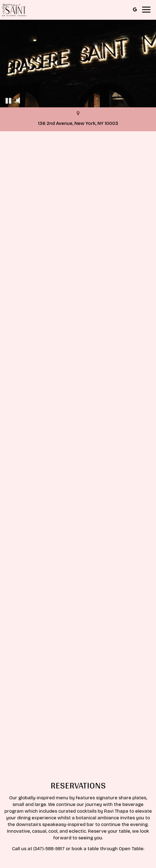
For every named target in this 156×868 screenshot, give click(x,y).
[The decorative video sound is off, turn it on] (18, 100)
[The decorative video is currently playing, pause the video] (8, 100)
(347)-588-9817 (49, 849)
